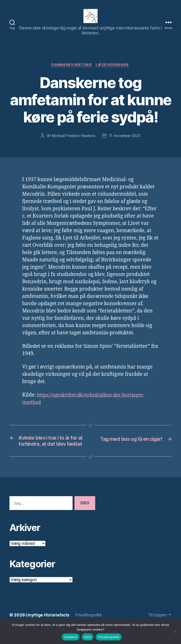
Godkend (71, 637)
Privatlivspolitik (109, 637)
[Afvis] (175, 632)
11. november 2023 (125, 143)
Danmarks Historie (72, 72)
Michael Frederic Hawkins (73, 143)
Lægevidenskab (113, 72)
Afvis (88, 637)
